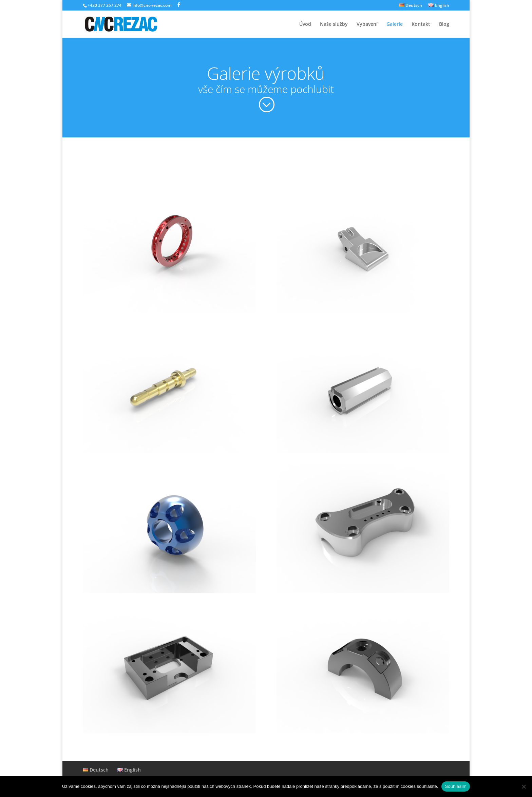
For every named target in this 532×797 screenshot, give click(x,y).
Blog (444, 24)
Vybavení (367, 24)
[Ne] (524, 786)
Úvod (305, 24)
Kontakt (421, 24)
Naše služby (334, 24)
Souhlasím (456, 786)
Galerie (395, 24)
